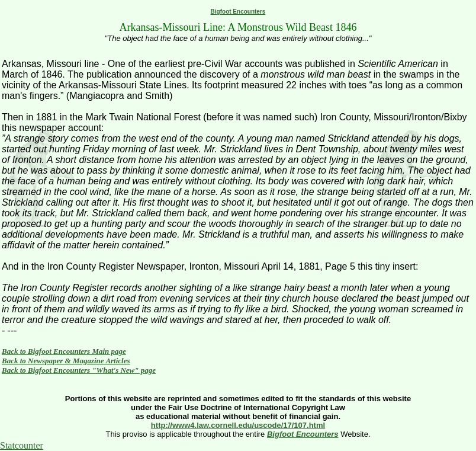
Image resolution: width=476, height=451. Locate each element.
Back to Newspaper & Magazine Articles (66, 361)
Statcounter (22, 445)
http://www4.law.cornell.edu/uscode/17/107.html (238, 425)
